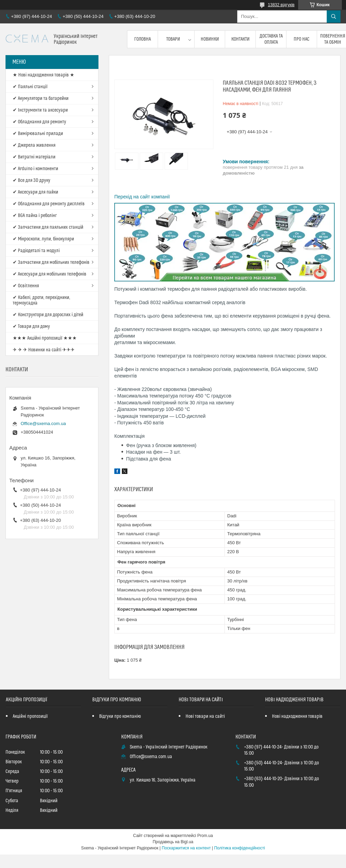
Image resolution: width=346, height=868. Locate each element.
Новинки (210, 39)
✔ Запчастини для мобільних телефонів (51, 262)
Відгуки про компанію (120, 716)
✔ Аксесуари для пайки (35, 192)
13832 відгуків (281, 5)
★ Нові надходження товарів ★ (44, 75)
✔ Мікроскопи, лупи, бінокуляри (43, 239)
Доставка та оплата (271, 39)
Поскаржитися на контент (186, 848)
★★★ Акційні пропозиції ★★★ (45, 338)
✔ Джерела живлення (34, 145)
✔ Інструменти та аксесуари (40, 110)
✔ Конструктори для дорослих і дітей (48, 315)
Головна (143, 39)
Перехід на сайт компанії (142, 197)
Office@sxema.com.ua (43, 423)
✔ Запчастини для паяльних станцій (48, 227)
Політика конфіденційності (240, 848)
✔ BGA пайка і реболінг (35, 216)
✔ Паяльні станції (30, 87)
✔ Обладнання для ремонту (39, 122)
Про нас (302, 39)
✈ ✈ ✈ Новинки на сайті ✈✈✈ (44, 350)
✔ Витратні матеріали (34, 157)
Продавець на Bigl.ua (173, 842)
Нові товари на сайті (205, 716)
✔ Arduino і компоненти (35, 169)
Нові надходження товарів (297, 716)
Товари (173, 39)
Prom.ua (205, 836)
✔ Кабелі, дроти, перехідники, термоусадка (41, 300)
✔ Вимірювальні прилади (38, 134)
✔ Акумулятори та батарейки (41, 99)
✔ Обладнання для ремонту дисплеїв (49, 204)
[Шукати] (334, 17)
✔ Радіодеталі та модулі (36, 251)
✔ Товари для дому (31, 327)
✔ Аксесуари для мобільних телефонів (50, 274)
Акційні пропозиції (30, 716)
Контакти (240, 39)
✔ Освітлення (26, 286)
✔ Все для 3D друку (32, 180)
